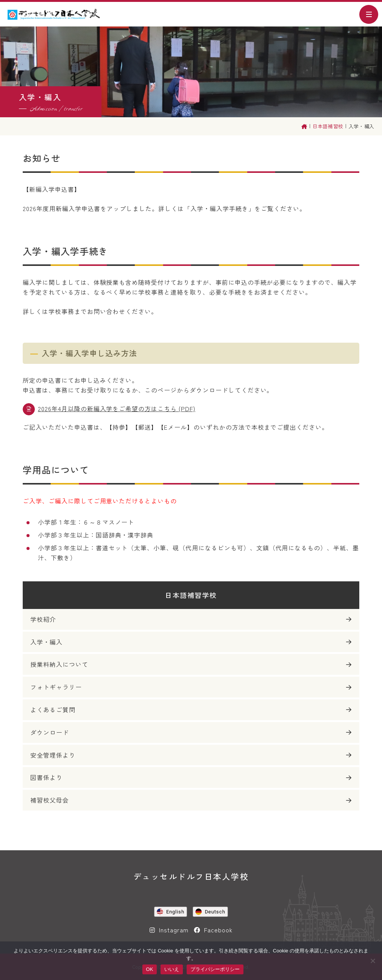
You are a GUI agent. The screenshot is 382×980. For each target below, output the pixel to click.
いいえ (172, 969)
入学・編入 (46, 642)
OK (150, 969)
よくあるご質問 (53, 710)
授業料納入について (59, 664)
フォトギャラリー (56, 687)
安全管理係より (53, 755)
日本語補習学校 (191, 595)
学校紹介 (43, 619)
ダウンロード (50, 732)
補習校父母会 (50, 800)
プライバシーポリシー (215, 969)
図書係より (46, 777)
